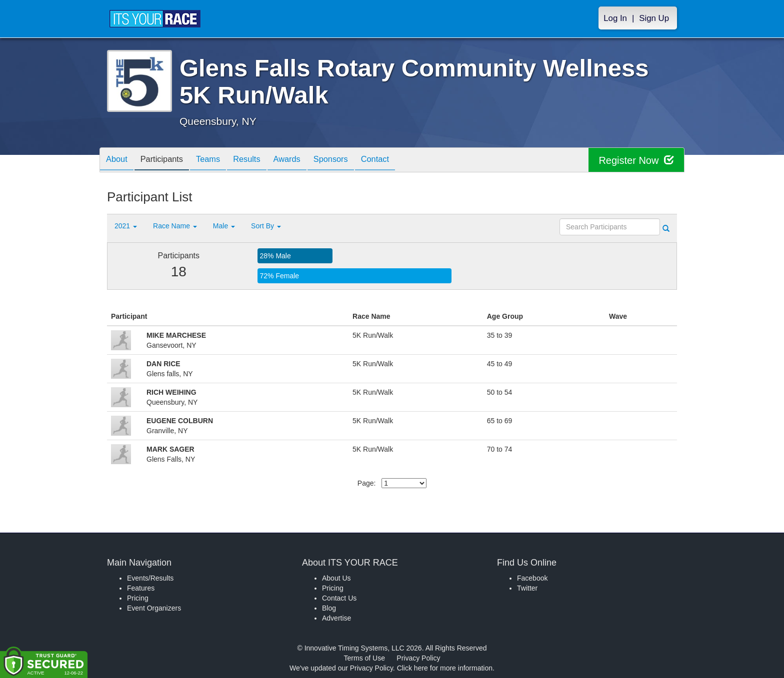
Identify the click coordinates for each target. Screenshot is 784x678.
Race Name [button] (175, 226)
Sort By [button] (266, 226)
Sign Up (654, 18)
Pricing (138, 598)
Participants (167, 161)
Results (260, 161)
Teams (218, 161)
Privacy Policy (418, 658)
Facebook (532, 578)
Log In (615, 18)
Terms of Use (364, 658)
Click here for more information (445, 668)
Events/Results (150, 578)
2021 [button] (126, 226)
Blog (329, 608)
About (118, 161)
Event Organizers (154, 608)
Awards (304, 161)
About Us (336, 578)
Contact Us (339, 598)
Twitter (527, 588)
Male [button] (224, 226)
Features (141, 588)
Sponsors (352, 161)
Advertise (336, 618)
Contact (400, 161)
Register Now (636, 160)
